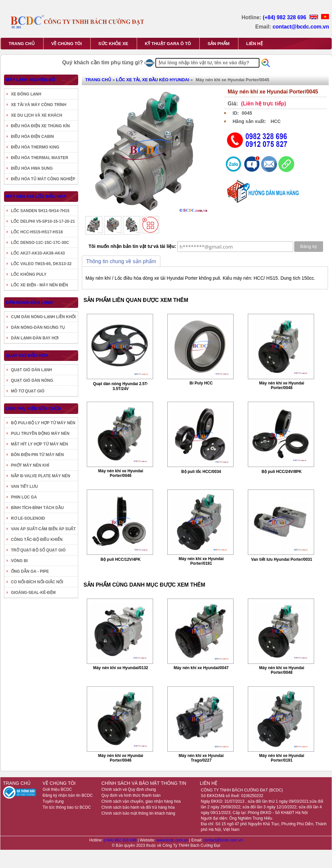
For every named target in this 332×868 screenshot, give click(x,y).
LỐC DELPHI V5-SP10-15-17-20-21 (43, 221)
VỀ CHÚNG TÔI (67, 44)
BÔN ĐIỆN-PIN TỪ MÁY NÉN (37, 455)
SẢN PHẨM (219, 44)
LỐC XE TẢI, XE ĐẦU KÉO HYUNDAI (153, 80)
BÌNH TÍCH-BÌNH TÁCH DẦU (37, 508)
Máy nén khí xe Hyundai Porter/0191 (201, 561)
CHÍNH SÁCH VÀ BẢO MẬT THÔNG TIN (144, 783)
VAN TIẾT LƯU (24, 487)
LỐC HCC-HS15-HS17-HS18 (37, 232)
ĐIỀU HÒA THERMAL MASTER (40, 158)
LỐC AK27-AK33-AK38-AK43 (38, 253)
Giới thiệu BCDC (57, 789)
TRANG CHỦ (22, 44)
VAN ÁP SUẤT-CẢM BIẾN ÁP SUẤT (43, 529)
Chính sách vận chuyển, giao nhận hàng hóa (141, 801)
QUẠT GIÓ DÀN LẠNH (31, 370)
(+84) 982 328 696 (285, 17)
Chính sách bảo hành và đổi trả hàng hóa (138, 807)
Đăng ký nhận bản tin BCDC (68, 795)
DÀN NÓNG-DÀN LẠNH (29, 302)
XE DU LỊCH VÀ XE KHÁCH (37, 115)
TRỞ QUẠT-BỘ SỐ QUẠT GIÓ (38, 550)
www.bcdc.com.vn (173, 840)
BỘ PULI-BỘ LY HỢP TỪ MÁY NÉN (43, 423)
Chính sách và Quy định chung (129, 789)
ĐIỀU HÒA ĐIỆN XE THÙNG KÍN (40, 126)
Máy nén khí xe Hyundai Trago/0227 (201, 758)
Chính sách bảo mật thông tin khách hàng (138, 813)
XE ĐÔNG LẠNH (26, 94)
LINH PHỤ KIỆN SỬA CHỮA (33, 408)
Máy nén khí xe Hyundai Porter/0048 (282, 385)
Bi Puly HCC (201, 383)
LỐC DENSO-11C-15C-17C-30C (40, 243)
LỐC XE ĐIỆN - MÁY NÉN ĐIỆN (39, 285)
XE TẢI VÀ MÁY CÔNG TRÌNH (39, 105)
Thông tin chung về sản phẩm (121, 261)
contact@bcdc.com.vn (301, 27)
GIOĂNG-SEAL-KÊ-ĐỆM (33, 593)
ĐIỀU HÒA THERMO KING (35, 147)
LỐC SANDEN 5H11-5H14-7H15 (40, 211)
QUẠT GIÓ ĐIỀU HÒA (27, 355)
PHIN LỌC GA (24, 497)
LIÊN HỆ (254, 44)
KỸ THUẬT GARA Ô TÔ (168, 44)
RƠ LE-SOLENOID (28, 518)
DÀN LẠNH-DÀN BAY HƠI (35, 338)
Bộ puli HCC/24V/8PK (281, 472)
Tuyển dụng (53, 801)
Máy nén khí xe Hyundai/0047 (201, 668)
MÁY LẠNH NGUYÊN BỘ (30, 80)
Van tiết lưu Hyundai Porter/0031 (282, 559)
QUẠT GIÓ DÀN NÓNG (32, 380)
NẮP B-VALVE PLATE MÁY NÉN (41, 476)
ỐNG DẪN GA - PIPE (30, 571)
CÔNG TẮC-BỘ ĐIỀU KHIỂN (37, 540)
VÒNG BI (19, 561)
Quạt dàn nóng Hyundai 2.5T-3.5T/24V (121, 386)
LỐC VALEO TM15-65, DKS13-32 (41, 264)
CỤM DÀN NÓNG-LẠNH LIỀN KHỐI (43, 317)
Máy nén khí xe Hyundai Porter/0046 (121, 473)
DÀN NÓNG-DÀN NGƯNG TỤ (38, 327)
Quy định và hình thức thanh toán (131, 795)
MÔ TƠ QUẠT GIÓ (28, 391)
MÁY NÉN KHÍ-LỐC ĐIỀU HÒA (36, 196)
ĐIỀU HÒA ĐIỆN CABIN (32, 137)
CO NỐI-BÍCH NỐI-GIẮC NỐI (37, 582)
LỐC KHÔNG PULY (29, 274)
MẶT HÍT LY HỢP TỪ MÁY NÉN (39, 444)
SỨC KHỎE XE (113, 44)
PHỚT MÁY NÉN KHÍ (30, 465)
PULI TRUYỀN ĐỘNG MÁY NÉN (40, 434)
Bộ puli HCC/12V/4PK (120, 559)
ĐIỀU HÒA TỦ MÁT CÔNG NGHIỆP (43, 179)
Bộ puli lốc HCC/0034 (201, 472)
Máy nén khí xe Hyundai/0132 (121, 668)
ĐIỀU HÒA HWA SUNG (32, 168)
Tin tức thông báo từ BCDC (67, 807)
